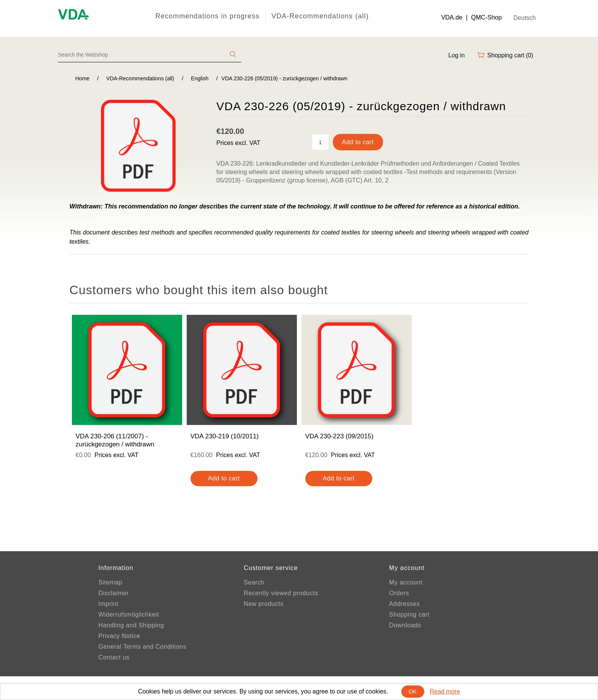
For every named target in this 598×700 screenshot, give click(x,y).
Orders (399, 593)
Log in (457, 55)
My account (406, 582)
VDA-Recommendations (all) (320, 16)
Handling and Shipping (131, 625)
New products (264, 604)
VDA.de (452, 17)
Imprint (108, 604)
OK (413, 692)
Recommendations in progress (207, 16)
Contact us (114, 657)
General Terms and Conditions (142, 647)
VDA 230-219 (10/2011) (225, 436)
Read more (445, 691)
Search (254, 582)
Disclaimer (114, 593)
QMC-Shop (486, 17)
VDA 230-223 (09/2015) (340, 436)
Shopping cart (409, 615)
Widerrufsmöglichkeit (129, 615)
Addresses (404, 604)
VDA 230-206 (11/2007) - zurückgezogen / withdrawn (115, 440)
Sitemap (110, 582)
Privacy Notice (119, 636)
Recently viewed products (281, 593)
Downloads (405, 625)
